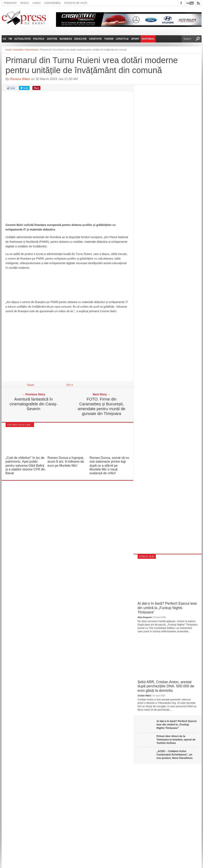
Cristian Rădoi (144, 696)
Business (66, 39)
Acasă (9, 50)
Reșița (25, 3)
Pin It (70, 385)
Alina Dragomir (145, 617)
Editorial (148, 39)
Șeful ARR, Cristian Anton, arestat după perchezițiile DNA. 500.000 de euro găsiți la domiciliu (166, 686)
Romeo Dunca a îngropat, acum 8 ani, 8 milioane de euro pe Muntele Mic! (66, 462)
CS (4, 39)
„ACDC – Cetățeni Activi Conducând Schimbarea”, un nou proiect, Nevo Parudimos (175, 755)
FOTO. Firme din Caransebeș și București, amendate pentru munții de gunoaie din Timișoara (102, 406)
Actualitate (23, 39)
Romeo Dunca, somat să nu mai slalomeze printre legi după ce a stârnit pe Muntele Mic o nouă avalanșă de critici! (109, 465)
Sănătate (95, 39)
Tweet (30, 385)
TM (10, 39)
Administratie (32, 50)
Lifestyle (122, 39)
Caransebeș (52, 3)
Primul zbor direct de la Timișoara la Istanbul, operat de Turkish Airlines (176, 740)
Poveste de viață (76, 3)
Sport (135, 39)
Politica (39, 39)
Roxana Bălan (20, 79)
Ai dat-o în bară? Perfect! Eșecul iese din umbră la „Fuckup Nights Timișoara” (167, 608)
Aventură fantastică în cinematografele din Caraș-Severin (33, 404)
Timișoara (10, 3)
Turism (109, 39)
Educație (80, 39)
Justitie (52, 39)
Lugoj (37, 3)
